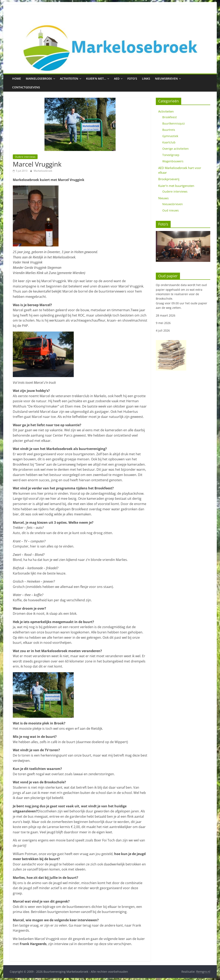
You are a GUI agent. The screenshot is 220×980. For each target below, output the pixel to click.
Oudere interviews (25, 157)
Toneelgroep (171, 155)
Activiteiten (69, 79)
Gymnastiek (170, 136)
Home (17, 79)
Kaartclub (169, 142)
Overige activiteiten (176, 149)
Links (146, 79)
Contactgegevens (26, 87)
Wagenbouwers (173, 161)
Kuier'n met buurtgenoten (176, 186)
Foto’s (132, 79)
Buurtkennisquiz (174, 123)
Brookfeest (170, 117)
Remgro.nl (203, 972)
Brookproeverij (169, 179)
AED (117, 79)
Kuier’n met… (96, 79)
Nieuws (163, 198)
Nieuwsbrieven (166, 79)
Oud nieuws (171, 210)
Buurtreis (169, 130)
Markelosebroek (39, 79)
